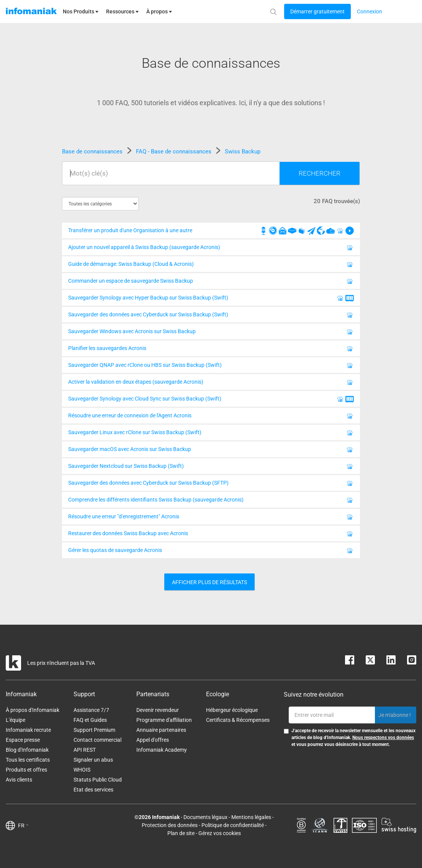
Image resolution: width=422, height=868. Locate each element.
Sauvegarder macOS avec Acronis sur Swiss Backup (211, 451)
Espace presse (23, 740)
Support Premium (94, 730)
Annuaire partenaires (161, 730)
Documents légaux (205, 817)
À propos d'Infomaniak (33, 710)
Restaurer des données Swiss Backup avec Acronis (211, 535)
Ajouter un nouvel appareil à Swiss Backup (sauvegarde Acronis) (211, 249)
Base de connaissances (93, 151)
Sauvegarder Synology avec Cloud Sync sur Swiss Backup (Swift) (211, 400)
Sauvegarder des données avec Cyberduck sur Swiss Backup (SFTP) (211, 484)
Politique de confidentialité (233, 825)
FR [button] (23, 826)
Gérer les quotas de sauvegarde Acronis (211, 552)
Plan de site (181, 833)
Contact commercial (97, 740)
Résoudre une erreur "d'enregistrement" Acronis (211, 518)
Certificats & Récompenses (238, 720)
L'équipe (16, 720)
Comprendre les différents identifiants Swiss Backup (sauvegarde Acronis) (211, 501)
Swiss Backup (243, 151)
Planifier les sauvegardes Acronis (211, 350)
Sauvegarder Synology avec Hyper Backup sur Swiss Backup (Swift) (211, 299)
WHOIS (82, 770)
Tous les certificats (28, 760)
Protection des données (170, 825)
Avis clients (19, 780)
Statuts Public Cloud (98, 780)
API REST (85, 750)
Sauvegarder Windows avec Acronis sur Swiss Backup (211, 333)
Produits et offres (26, 770)
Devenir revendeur (158, 710)
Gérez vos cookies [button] (220, 833)
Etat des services (93, 790)
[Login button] (317, 11)
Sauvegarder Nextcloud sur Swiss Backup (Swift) (211, 467)
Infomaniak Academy (162, 750)
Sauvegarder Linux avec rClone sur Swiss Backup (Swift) (211, 434)
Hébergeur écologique (232, 710)
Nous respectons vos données (383, 738)
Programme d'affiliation (164, 720)
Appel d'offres (153, 740)
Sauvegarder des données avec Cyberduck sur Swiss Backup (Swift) (211, 316)
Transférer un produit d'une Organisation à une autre (211, 232)
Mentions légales (251, 817)
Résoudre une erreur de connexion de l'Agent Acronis (211, 417)
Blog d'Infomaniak (27, 750)
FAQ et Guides (90, 720)
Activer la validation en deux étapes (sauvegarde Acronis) (211, 383)
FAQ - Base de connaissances (174, 151)
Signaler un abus (93, 760)
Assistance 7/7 (91, 710)
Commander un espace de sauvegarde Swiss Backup (211, 282)
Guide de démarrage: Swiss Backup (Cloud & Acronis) (211, 265)
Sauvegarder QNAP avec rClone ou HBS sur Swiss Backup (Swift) (211, 366)
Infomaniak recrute (28, 730)
